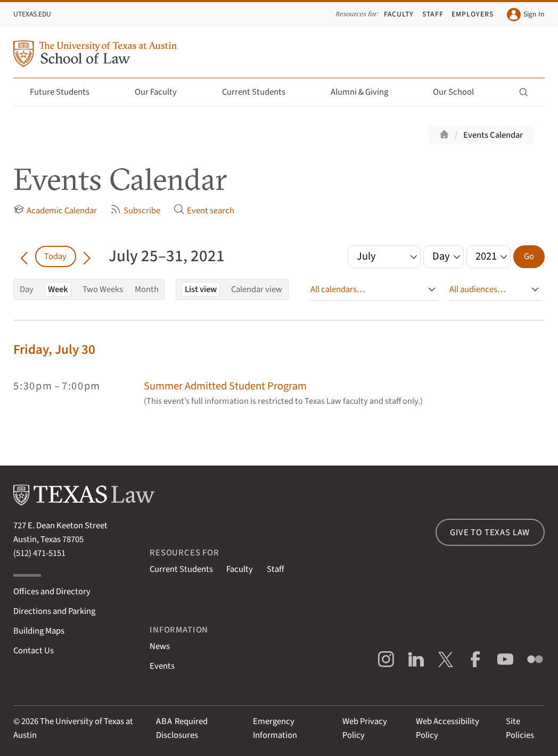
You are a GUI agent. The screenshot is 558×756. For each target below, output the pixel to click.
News (160, 646)
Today (55, 256)
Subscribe (135, 210)
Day (27, 289)
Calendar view (257, 289)
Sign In (526, 15)
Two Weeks (103, 289)
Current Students (260, 92)
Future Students (66, 92)
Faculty (399, 14)
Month (147, 289)
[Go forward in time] (87, 256)
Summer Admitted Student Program (225, 386)
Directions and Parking (54, 611)
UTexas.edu (32, 14)
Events (162, 666)
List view (201, 289)
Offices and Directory (52, 592)
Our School (459, 92)
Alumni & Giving (366, 92)
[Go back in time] (24, 256)
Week (58, 289)
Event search (204, 210)
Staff (433, 14)
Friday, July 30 (54, 350)
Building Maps (39, 631)
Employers (473, 14)
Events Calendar (493, 135)
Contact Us (34, 651)
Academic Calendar (55, 210)
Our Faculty (162, 92)
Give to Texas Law (490, 533)
